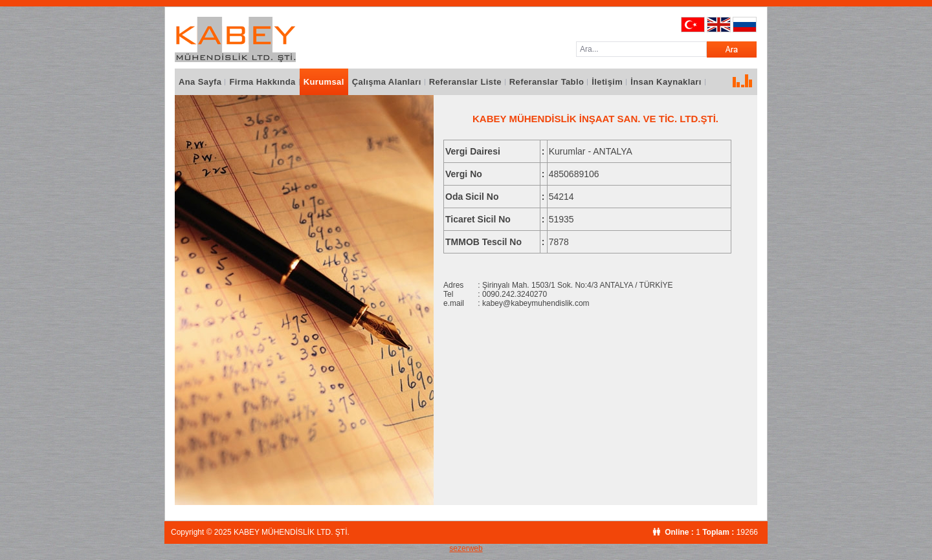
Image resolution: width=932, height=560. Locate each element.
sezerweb (466, 548)
